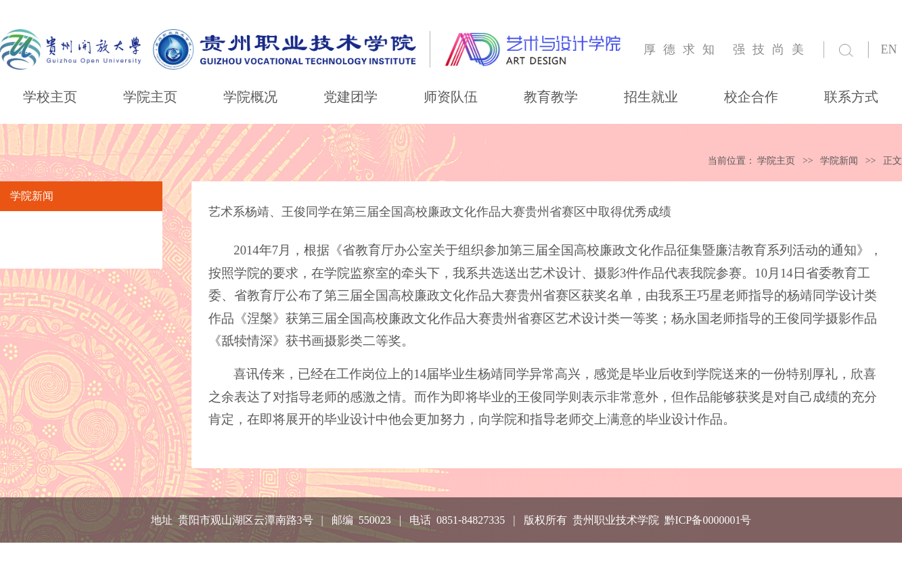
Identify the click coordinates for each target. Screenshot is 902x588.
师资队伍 (451, 97)
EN (889, 49)
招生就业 (651, 97)
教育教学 (551, 97)
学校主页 (50, 97)
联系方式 (851, 97)
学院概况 (250, 97)
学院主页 (150, 97)
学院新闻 (839, 161)
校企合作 (751, 97)
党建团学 (351, 97)
